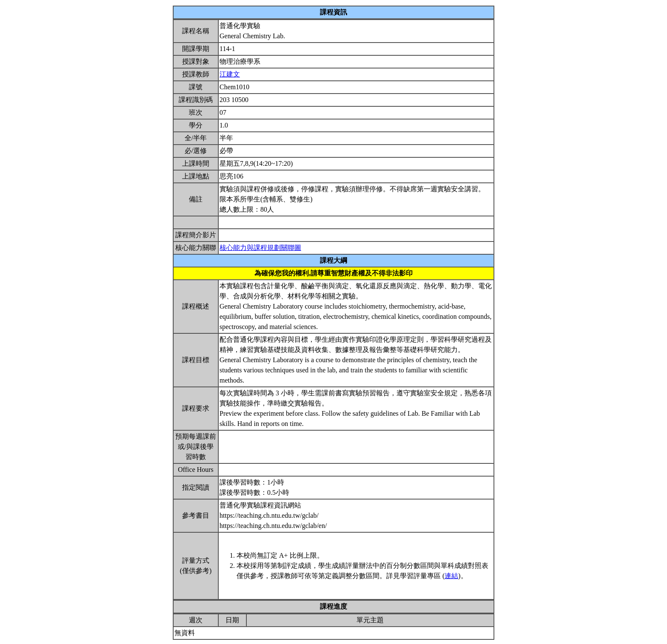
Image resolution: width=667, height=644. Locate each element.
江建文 (230, 74)
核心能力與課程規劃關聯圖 (260, 248)
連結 (451, 576)
